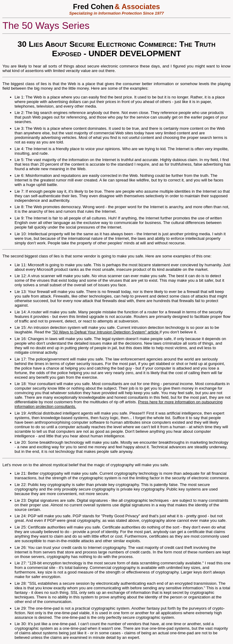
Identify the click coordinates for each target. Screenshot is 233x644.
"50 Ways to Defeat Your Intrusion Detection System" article (106, 332)
